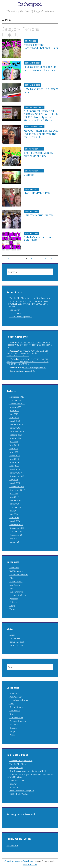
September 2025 (17, 404)
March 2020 (15, 469)
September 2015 (17, 535)
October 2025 (16, 400)
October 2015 (16, 531)
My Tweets (12, 845)
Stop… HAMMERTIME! (37, 193)
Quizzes (13, 602)
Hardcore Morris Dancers (39, 215)
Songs (12, 606)
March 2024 (15, 455)
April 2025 (14, 417)
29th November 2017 (34, 107)
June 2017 (14, 497)
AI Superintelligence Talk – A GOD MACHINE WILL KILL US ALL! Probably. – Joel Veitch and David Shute (41, 116)
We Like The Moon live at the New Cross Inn (30, 298)
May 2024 (14, 448)
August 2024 (15, 438)
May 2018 (14, 480)
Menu (8, 20)
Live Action (15, 585)
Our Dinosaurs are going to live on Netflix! (29, 771)
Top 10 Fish (15, 310)
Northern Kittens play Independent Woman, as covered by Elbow (30, 776)
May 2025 (14, 414)
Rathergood (30, 4)
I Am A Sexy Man (17, 780)
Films (12, 578)
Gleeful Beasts (16, 581)
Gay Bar (13, 784)
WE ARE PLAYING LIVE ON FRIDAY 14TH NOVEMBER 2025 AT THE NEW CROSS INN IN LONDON (28, 304)
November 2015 (17, 528)
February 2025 (16, 424)
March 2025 (15, 421)
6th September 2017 (34, 171)
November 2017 (17, 487)
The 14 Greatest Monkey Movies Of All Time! (38, 154)
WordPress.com (30, 864)
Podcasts (14, 599)
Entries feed (15, 638)
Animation (14, 568)
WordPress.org (16, 645)
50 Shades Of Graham (19, 794)
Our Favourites (16, 592)
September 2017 (17, 490)
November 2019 (17, 476)
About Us (30, 371)
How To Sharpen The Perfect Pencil (41, 90)
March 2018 (15, 483)
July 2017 (14, 493)
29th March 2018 (33, 85)
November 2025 (17, 397)
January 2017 (16, 504)
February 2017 (16, 500)
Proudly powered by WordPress (19, 861)
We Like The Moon (18, 764)
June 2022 (14, 459)
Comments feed (17, 642)
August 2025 (15, 407)
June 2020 (14, 462)
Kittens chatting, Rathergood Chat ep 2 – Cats (41, 46)
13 (44, 258)
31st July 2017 (31, 189)
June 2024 (14, 445)
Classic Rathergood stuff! (35, 367)
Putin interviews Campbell (22, 791)
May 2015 (14, 538)
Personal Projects (18, 595)
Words (12, 609)
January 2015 (16, 542)
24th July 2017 (31, 211)
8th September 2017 (34, 149)
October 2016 (16, 507)
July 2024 (14, 442)
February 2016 (16, 525)
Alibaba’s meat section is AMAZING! (39, 239)
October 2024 (16, 435)
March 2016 (15, 521)
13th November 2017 (34, 127)
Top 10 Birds (15, 313)
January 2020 (16, 473)
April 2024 (14, 452)
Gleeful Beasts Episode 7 (21, 317)
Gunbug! (29, 175)
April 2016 (14, 518)
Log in (12, 635)
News (12, 588)
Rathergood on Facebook (21, 814)
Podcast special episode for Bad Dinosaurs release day (40, 68)
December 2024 (17, 431)
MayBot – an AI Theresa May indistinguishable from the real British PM (41, 134)
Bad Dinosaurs (16, 571)
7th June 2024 (31, 41)
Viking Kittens (16, 768)
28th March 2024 (33, 63)
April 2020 (14, 466)
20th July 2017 (31, 233)
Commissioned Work (19, 574)
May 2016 (14, 514)
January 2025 (16, 428)
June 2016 (14, 511)
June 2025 (14, 411)
